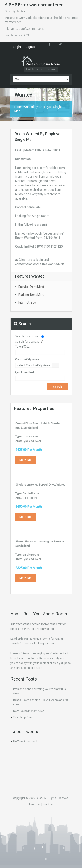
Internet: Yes (27, 303)
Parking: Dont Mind (31, 295)
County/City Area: (27, 359)
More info (26, 460)
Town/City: (23, 346)
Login (17, 47)
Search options (23, 717)
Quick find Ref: (25, 372)
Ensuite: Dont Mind (31, 287)
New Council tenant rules (29, 711)
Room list (35, 804)
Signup (31, 47)
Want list (48, 804)
